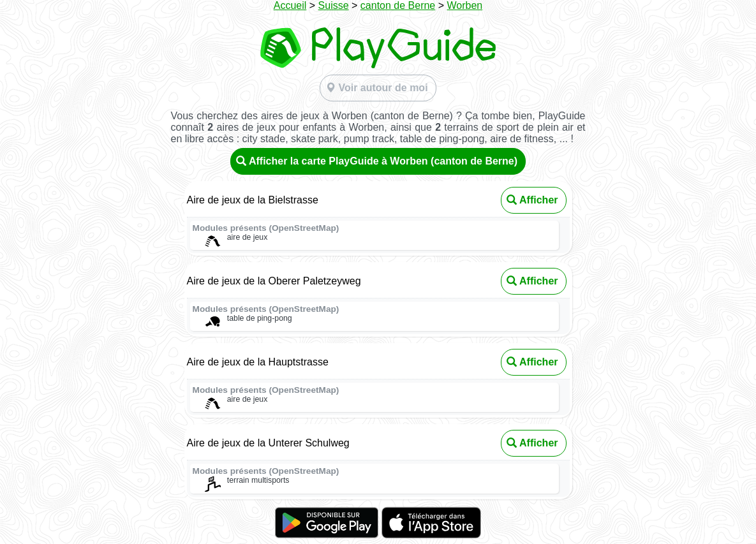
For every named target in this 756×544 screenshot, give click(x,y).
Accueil (290, 5)
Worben (465, 5)
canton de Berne (398, 5)
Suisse (334, 5)
